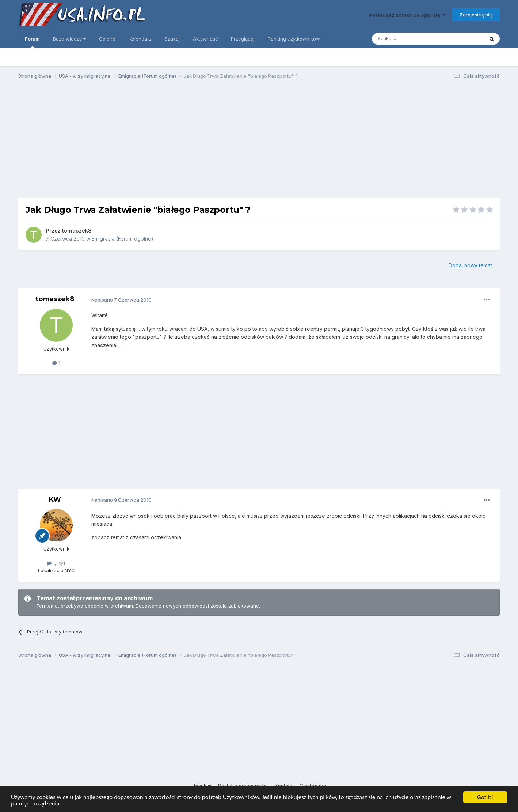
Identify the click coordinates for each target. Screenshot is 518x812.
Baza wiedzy (69, 39)
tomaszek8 (77, 231)
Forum (32, 42)
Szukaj (172, 39)
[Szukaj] (410, 39)
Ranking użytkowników (294, 39)
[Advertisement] (259, 142)
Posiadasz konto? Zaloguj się (407, 15)
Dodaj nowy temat (470, 265)
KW (55, 499)
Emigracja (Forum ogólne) (123, 239)
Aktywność (205, 39)
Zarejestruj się (476, 15)
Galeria (107, 39)
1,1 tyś (56, 563)
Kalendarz (140, 39)
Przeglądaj (243, 39)
